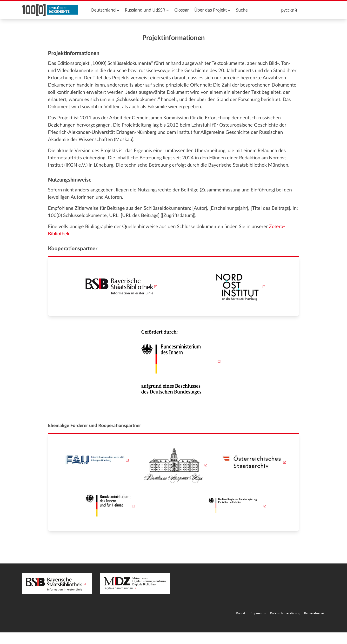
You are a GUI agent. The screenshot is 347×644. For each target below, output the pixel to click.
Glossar (182, 10)
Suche (242, 10)
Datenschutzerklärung (285, 613)
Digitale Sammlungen (135, 584)
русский (289, 10)
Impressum (258, 613)
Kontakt (241, 613)
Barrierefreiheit (314, 613)
